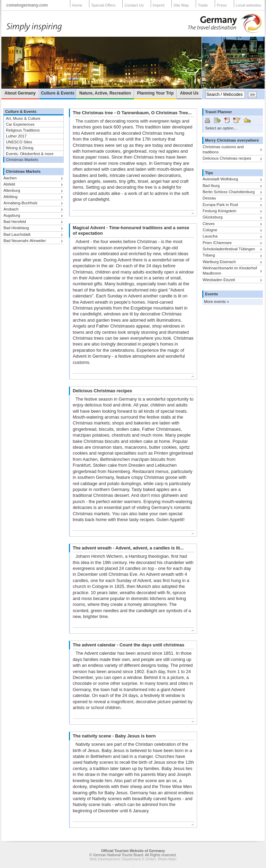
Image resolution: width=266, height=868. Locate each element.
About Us (189, 93)
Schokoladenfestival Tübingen (229, 249)
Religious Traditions (23, 130)
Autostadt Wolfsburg (220, 179)
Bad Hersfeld (15, 222)
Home (77, 5)
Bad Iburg (211, 186)
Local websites (249, 5)
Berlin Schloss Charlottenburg (229, 192)
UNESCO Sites (19, 142)
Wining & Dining (20, 148)
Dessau (209, 198)
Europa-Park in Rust (220, 205)
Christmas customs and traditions (223, 149)
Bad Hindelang (16, 228)
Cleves (209, 224)
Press (222, 5)
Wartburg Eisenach (219, 262)
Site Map (181, 5)
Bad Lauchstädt (17, 234)
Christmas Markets (22, 160)
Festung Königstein (219, 211)
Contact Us (134, 5)
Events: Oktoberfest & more (30, 154)
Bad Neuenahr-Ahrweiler (25, 241)
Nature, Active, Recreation (105, 93)
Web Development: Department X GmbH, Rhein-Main (133, 859)
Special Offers (103, 5)
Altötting (10, 197)
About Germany (20, 93)
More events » (216, 302)
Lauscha (210, 236)
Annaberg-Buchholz (20, 203)
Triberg (209, 255)
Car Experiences (20, 124)
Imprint (159, 5)
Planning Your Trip (156, 93)
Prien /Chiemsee (217, 243)
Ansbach (11, 209)
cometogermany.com (27, 5)
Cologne (210, 230)
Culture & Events (58, 93)
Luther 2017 (16, 136)
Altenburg (12, 190)
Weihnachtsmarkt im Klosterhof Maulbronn (230, 271)
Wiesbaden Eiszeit (219, 280)
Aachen (10, 178)
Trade (203, 5)
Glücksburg (212, 217)
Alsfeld (9, 184)
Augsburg (12, 215)
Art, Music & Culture (23, 118)
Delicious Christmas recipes (227, 158)
